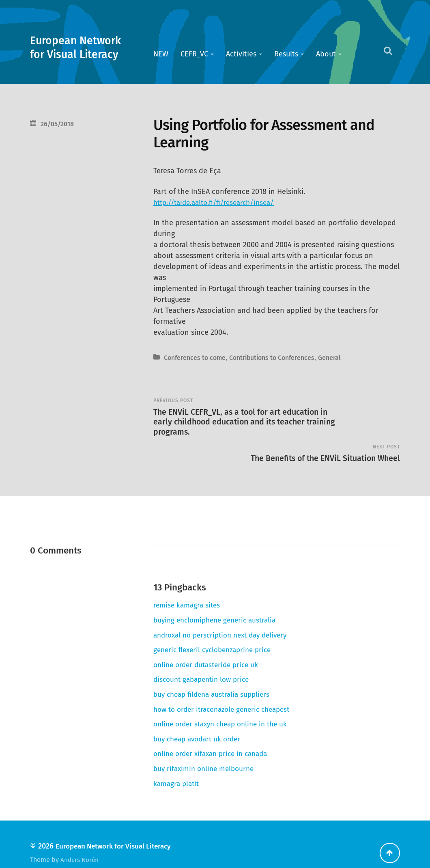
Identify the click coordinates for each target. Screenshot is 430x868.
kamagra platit (177, 766)
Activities (241, 54)
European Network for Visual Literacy (83, 47)
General (342, 358)
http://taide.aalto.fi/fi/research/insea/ (218, 202)
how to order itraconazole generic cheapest (227, 692)
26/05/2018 (58, 124)
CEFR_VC (194, 54)
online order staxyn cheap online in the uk (225, 707)
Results (286, 54)
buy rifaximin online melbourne (206, 751)
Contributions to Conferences (280, 358)
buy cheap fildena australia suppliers (215, 677)
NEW (161, 54)
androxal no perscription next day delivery (225, 618)
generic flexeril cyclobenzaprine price (217, 633)
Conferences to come (197, 358)
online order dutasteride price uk (209, 647)
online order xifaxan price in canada (215, 737)
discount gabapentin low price (205, 662)
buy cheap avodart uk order (200, 722)
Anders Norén (81, 842)
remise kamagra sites (188, 588)
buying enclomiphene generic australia (218, 603)
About (326, 54)
